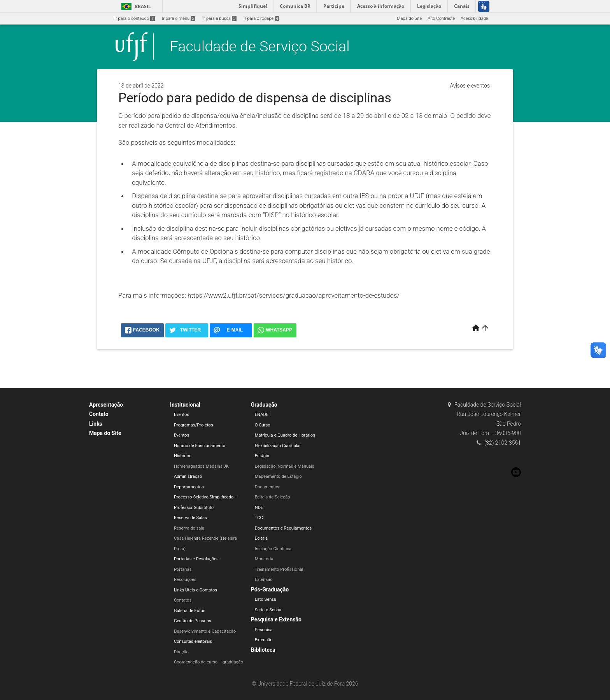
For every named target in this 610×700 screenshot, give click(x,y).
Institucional (185, 405)
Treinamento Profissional (279, 569)
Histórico (183, 456)
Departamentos (189, 487)
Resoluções (185, 580)
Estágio (262, 456)
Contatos (183, 600)
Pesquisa (264, 630)
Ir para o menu (179, 18)
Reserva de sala (189, 528)
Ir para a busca (219, 18)
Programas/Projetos (194, 425)
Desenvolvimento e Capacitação (205, 631)
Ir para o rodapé (261, 18)
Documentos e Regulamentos (283, 528)
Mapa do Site (409, 18)
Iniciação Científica (273, 549)
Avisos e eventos (470, 86)
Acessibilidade (474, 18)
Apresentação (106, 405)
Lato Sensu (266, 599)
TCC (259, 518)
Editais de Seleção (273, 497)
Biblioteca (263, 650)
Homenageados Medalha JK (201, 466)
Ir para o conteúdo (135, 18)
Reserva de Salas (190, 518)
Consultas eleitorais (193, 641)
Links (96, 424)
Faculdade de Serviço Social (260, 46)
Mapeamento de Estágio (278, 476)
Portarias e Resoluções (196, 559)
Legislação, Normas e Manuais (285, 466)
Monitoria (264, 559)
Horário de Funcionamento (200, 446)
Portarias (183, 569)
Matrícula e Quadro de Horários (285, 435)
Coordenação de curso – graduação (209, 662)
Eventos (181, 415)
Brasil (135, 6)
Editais (261, 538)
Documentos (267, 487)
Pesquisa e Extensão (276, 619)
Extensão (264, 580)
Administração (188, 476)
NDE (259, 508)
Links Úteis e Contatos (195, 590)
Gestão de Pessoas (193, 621)
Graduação (264, 405)
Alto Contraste (441, 18)
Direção (181, 652)
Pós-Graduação (270, 589)
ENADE (262, 415)
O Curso (263, 425)
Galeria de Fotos (190, 611)
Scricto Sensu (268, 610)
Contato (99, 414)
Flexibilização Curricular (278, 446)
